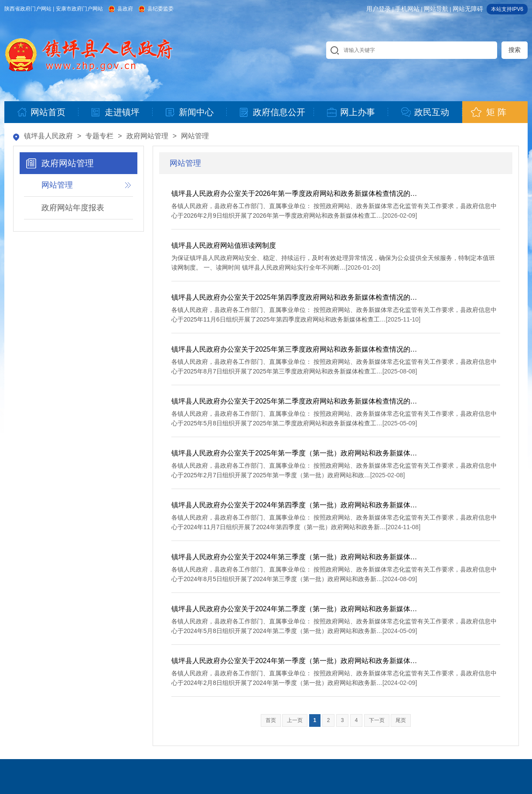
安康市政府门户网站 (79, 9)
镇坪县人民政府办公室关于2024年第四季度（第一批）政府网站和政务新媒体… (294, 505)
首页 (271, 720)
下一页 (377, 720)
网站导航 (436, 9)
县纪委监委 (160, 9)
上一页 (295, 720)
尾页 (401, 720)
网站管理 (195, 136)
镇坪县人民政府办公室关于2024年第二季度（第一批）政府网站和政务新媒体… (294, 609)
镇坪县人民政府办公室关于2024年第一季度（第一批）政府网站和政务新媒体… (294, 661)
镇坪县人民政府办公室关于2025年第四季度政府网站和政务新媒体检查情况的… (294, 297)
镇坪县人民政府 (48, 136)
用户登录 (379, 9)
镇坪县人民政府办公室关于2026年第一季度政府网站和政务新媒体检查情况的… (294, 193)
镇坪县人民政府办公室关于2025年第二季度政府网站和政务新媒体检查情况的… (294, 401)
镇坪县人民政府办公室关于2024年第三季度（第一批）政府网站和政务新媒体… (294, 557)
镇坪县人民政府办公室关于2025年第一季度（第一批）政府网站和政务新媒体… (294, 453)
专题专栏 (99, 136)
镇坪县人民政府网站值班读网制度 (224, 245)
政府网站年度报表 (73, 208)
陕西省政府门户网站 (28, 9)
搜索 (515, 50)
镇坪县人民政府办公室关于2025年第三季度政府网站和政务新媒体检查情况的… (294, 349)
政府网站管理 (147, 136)
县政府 (125, 9)
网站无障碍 (468, 9)
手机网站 (407, 9)
